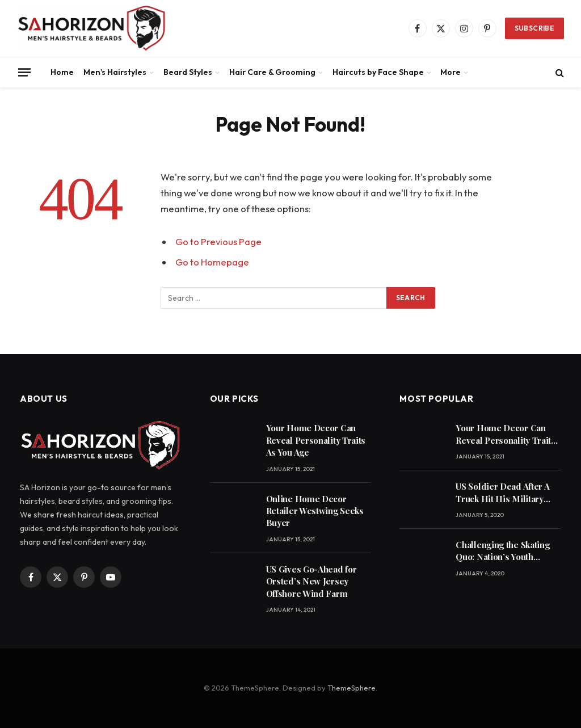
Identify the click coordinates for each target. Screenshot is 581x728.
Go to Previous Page (218, 241)
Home (62, 72)
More (451, 72)
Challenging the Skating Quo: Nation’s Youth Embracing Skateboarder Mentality (505, 551)
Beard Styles (188, 72)
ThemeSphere (351, 688)
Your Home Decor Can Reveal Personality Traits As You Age (316, 440)
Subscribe (534, 28)
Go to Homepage (212, 262)
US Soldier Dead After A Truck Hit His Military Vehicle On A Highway (502, 493)
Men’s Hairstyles (115, 72)
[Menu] (24, 72)
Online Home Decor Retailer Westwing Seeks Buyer (315, 511)
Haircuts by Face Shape (378, 72)
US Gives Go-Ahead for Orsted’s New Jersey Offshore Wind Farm (311, 581)
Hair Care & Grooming (272, 72)
